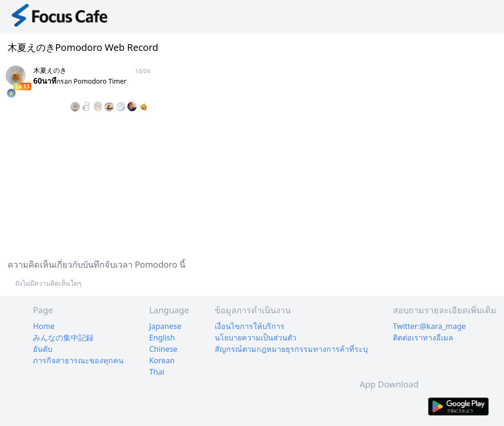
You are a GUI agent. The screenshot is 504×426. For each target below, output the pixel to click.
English (162, 338)
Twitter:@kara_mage (429, 326)
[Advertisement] (252, 184)
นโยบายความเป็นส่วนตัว (256, 338)
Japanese (165, 326)
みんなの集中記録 (63, 338)
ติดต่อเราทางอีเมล (423, 338)
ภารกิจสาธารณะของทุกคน (78, 360)
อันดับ (43, 349)
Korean (162, 360)
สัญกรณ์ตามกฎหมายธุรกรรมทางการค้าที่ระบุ (291, 349)
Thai (157, 372)
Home (44, 326)
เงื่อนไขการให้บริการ (250, 326)
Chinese (163, 349)
